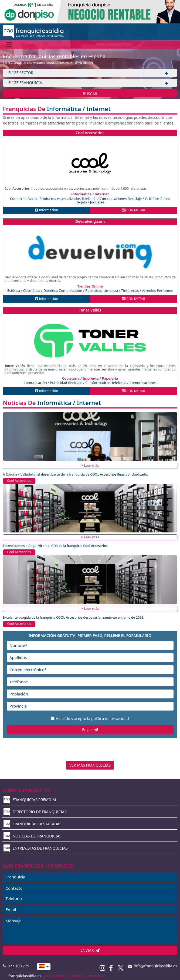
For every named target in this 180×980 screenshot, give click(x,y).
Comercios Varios (25, 199)
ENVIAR (90, 950)
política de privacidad (110, 718)
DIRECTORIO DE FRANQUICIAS (35, 812)
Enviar (90, 730)
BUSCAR (90, 94)
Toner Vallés (90, 310)
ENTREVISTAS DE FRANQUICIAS (36, 848)
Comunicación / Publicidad (81, 290)
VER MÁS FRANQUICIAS (90, 765)
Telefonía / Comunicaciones (105, 199)
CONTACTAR (133, 210)
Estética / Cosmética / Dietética (33, 290)
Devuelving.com (90, 221)
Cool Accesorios (90, 133)
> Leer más (90, 465)
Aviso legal (55, 976)
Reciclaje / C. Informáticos (149, 199)
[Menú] (9, 45)
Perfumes (165, 290)
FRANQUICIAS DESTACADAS (33, 824)
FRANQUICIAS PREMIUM (30, 800)
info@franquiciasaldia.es (153, 966)
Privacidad (96, 976)
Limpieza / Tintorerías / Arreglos (130, 290)
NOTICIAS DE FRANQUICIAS (33, 836)
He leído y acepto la (92, 718)
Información (47, 210)
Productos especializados (61, 199)
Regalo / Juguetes (90, 202)
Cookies (75, 976)
